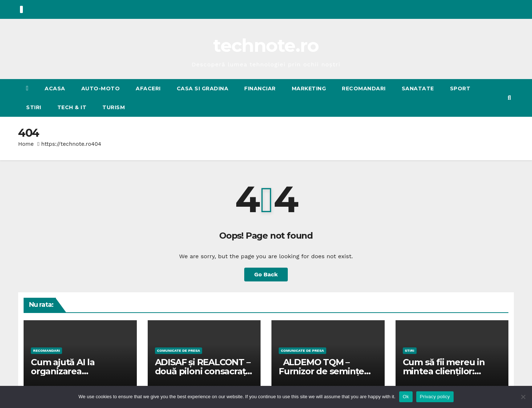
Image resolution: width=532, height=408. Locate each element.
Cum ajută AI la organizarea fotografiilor (63, 371)
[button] (509, 98)
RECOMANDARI (364, 88)
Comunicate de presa (179, 351)
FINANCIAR (260, 88)
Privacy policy (435, 397)
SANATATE (418, 88)
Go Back (266, 274)
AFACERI (148, 88)
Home (26, 144)
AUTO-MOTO (101, 88)
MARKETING (309, 88)
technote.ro (266, 46)
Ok (406, 397)
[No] (523, 397)
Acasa (55, 88)
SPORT (460, 88)
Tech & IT (72, 107)
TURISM (114, 107)
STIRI (34, 107)
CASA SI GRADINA (203, 88)
